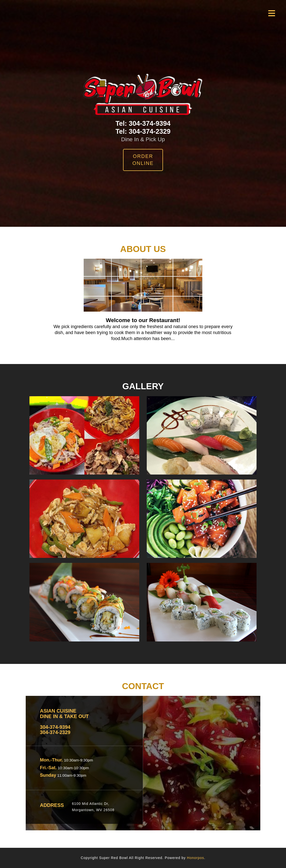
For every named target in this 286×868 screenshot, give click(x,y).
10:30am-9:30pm (78, 760)
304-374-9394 (150, 124)
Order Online (143, 160)
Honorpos (196, 858)
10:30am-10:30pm (73, 768)
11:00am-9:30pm (71, 775)
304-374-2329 (150, 131)
